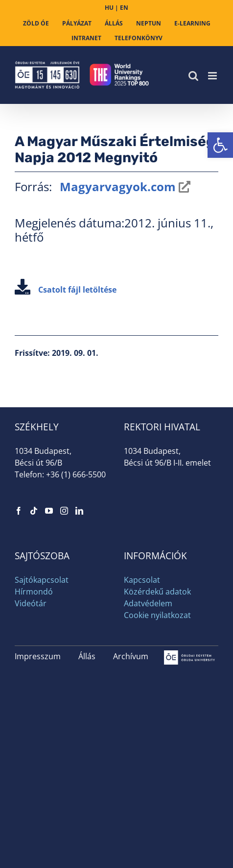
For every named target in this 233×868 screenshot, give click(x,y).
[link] (220, 145)
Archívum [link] (131, 656)
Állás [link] (87, 656)
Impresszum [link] (38, 656)
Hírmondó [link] (34, 592)
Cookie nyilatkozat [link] (157, 615)
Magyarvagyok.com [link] (116, 186)
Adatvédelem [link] (148, 603)
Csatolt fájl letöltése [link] (66, 290)
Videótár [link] (31, 603)
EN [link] (124, 8)
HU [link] (109, 8)
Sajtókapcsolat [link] (42, 580)
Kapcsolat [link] (142, 580)
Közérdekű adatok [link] (157, 592)
